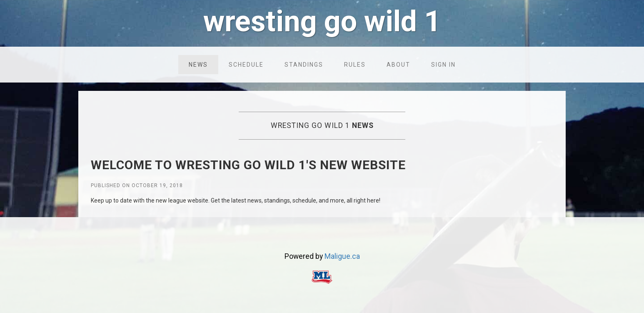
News (198, 65)
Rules (355, 65)
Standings (304, 65)
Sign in (443, 65)
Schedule (246, 65)
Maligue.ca (342, 256)
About (398, 65)
